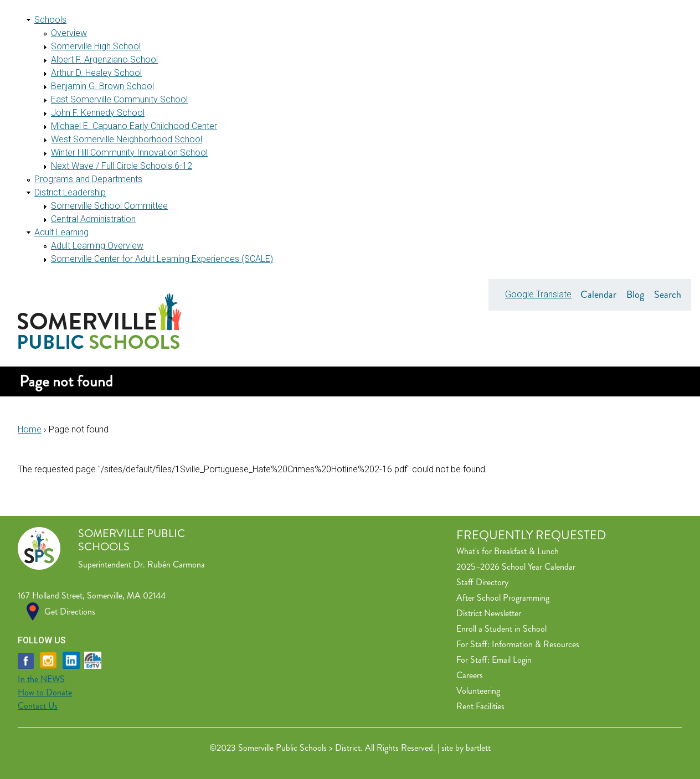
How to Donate (45, 692)
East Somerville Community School (119, 99)
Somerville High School (96, 46)
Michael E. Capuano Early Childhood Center (134, 126)
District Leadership (70, 192)
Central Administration (93, 219)
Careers (470, 675)
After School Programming (503, 598)
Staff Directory (482, 582)
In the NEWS (41, 679)
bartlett (478, 748)
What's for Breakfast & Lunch (508, 551)
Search (668, 295)
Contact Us (38, 706)
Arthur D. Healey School (96, 73)
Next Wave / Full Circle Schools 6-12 (122, 166)
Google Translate (538, 294)
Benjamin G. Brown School (102, 86)
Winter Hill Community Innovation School (129, 153)
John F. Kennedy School (98, 113)
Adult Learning (61, 232)
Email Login (512, 660)
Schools (50, 20)
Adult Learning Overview (97, 246)
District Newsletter (489, 613)
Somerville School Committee (109, 206)
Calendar (598, 295)
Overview (69, 33)
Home (30, 429)
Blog (635, 295)
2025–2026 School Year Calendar (516, 567)
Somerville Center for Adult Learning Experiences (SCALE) (162, 259)
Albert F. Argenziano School (104, 60)
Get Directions (70, 612)
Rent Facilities (480, 706)
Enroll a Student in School (501, 629)
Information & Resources (536, 644)
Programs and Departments (88, 179)
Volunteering (478, 691)
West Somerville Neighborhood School (127, 139)
